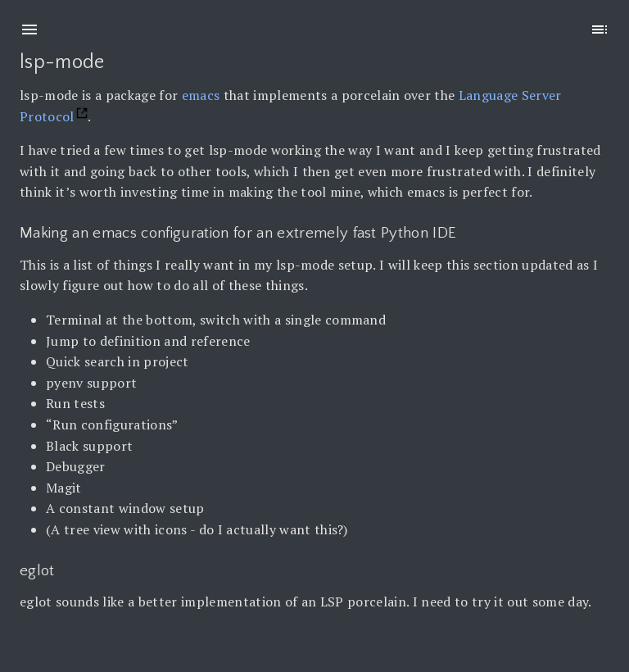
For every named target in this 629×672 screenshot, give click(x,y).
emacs (201, 95)
